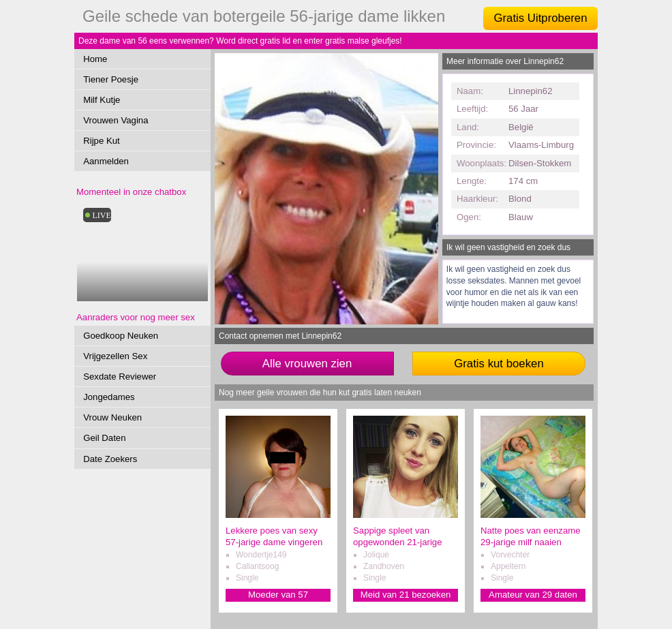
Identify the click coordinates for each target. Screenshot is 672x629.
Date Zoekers (110, 459)
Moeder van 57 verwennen (278, 595)
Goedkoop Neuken (121, 336)
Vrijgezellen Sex (115, 356)
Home (95, 59)
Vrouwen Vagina (116, 120)
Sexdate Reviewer (120, 377)
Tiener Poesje (111, 79)
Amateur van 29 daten (533, 595)
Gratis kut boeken (499, 364)
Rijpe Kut (102, 141)
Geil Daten (104, 438)
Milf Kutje (102, 100)
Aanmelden (106, 161)
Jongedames (109, 397)
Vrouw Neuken (112, 417)
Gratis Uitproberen (540, 18)
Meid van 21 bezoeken (406, 595)
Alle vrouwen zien (307, 364)
